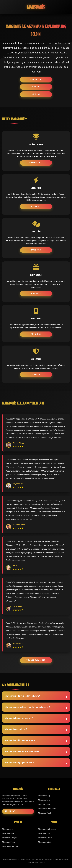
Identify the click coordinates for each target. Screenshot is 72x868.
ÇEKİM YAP (36, 206)
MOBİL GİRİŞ (36, 334)
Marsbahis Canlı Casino (47, 809)
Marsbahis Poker (9, 842)
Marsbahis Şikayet (45, 838)
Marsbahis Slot (8, 829)
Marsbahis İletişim (45, 842)
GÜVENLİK (36, 375)
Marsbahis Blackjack (10, 838)
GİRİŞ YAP (36, 87)
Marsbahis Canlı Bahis (10, 846)
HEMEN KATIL (11, 811)
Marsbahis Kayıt (44, 800)
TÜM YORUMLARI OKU (36, 660)
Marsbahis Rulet (8, 833)
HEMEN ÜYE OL (36, 80)
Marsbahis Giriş (44, 796)
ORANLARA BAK (36, 163)
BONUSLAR (36, 294)
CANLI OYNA (36, 250)
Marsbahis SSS (44, 833)
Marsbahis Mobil (44, 813)
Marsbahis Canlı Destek (47, 829)
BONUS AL (36, 94)
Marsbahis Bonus (45, 804)
